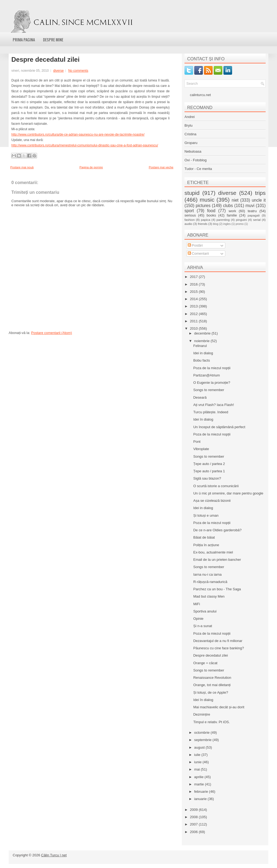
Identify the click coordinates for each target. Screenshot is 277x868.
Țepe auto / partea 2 (209, 464)
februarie (202, 792)
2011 (194, 321)
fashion (190, 220)
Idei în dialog (203, 419)
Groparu (191, 143)
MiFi (197, 604)
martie (200, 784)
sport (189, 211)
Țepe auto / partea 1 (209, 471)
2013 (194, 306)
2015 (194, 292)
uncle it (259, 200)
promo (240, 224)
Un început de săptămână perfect (219, 427)
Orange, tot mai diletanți (212, 685)
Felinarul (200, 346)
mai (198, 769)
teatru (252, 211)
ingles (227, 224)
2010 (194, 328)
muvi (250, 206)
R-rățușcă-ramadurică (210, 582)
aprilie (199, 777)
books (211, 215)
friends (202, 224)
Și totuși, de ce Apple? (211, 692)
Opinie (198, 619)
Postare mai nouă (22, 167)
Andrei (190, 117)
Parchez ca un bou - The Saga (217, 589)
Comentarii (198, 253)
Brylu (189, 125)
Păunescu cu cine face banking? (218, 648)
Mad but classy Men (209, 596)
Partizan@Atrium (206, 375)
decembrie (203, 333)
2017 (194, 277)
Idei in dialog (203, 353)
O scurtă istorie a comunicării (216, 486)
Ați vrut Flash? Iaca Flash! (213, 405)
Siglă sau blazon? (207, 478)
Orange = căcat (205, 663)
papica (206, 220)
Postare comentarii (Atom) (52, 333)
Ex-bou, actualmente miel (213, 552)
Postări (195, 245)
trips (260, 193)
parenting (223, 220)
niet (235, 200)
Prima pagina (24, 40)
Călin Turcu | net (54, 855)
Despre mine (53, 40)
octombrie (202, 733)
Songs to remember (209, 390)
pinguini (241, 220)
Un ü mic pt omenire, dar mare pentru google (228, 493)
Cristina (190, 134)
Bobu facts (201, 360)
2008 (194, 817)
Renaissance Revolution (212, 678)
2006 (194, 832)
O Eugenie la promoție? (212, 383)
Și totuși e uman (206, 515)
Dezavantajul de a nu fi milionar (218, 641)
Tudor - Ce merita (198, 169)
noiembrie (202, 341)
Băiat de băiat (204, 537)
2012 (194, 314)
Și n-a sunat (202, 626)
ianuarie (201, 799)
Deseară (200, 397)
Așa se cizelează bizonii (212, 501)
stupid (192, 193)
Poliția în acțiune (206, 545)
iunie (198, 762)
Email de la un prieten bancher (217, 560)
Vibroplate (201, 449)
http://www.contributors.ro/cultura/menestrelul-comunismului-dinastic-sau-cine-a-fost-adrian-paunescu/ (85, 145)
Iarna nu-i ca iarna (207, 574)
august (200, 747)
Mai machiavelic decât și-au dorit (219, 707)
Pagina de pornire (91, 167)
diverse (59, 71)
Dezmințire (202, 714)
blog (216, 224)
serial (257, 220)
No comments (78, 71)
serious (190, 215)
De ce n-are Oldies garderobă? (217, 530)
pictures (203, 206)
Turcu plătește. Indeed (211, 412)
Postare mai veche (161, 167)
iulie (198, 755)
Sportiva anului (205, 611)
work (232, 211)
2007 (194, 824)
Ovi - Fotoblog (196, 160)
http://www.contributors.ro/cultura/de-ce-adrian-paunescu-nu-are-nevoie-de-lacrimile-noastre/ (78, 135)
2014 (194, 299)
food (211, 211)
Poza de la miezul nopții (212, 368)
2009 (194, 810)
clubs (228, 206)
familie (232, 215)
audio (188, 224)
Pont (197, 442)
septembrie (203, 740)
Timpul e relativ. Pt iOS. (211, 722)
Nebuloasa (193, 151)
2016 (194, 284)
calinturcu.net (200, 95)
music (207, 200)
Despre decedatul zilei (45, 60)
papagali (254, 215)
